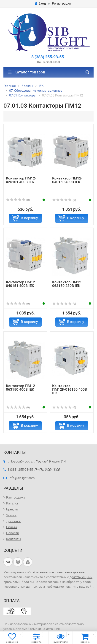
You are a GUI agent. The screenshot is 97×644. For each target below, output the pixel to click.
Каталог (12, 503)
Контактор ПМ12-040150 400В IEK (67, 180)
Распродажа (16, 497)
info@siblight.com (22, 478)
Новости (13, 533)
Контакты (14, 539)
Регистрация (62, 3)
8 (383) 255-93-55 (48, 57)
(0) (18, 200)
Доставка (13, 521)
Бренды (12, 509)
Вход (40, 3)
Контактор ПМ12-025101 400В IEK (21, 180)
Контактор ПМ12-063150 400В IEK (21, 388)
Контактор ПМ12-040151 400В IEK (21, 284)
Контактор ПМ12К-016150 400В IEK (70, 389)
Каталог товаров (27, 72)
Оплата (12, 527)
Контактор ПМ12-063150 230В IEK (67, 284)
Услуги (11, 515)
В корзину (29, 218)
